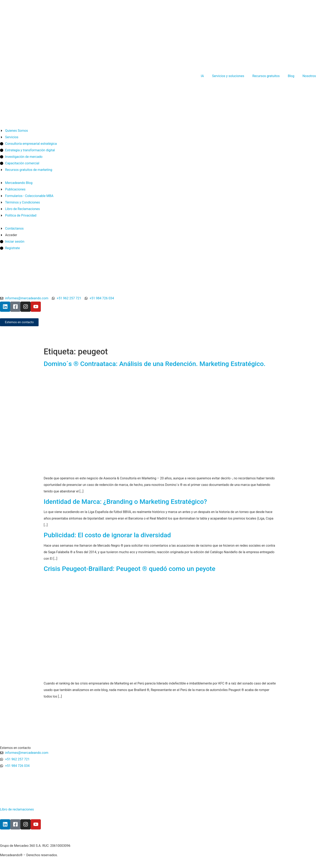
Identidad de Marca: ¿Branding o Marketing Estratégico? (125, 502)
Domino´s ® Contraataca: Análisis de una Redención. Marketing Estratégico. (155, 364)
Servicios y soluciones (228, 76)
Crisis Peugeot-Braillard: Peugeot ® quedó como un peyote (129, 569)
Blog (291, 76)
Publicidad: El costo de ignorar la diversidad (107, 535)
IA (202, 76)
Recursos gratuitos (266, 76)
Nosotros (309, 76)
